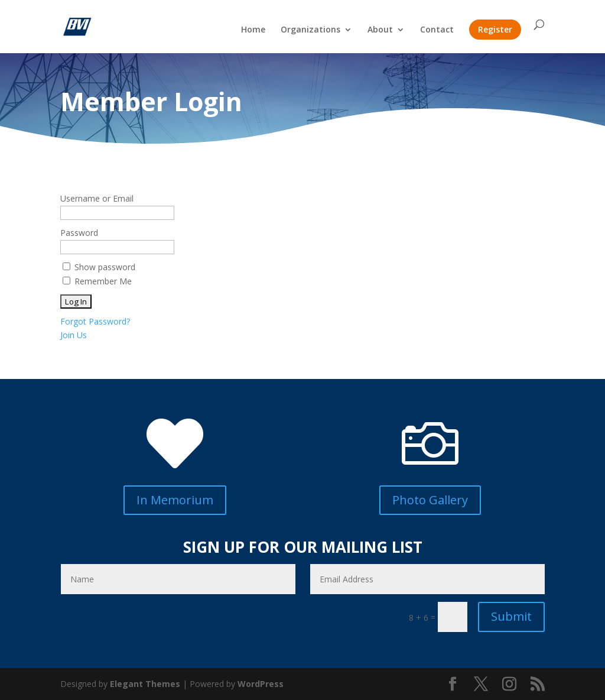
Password (79, 233)
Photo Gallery (430, 500)
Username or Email (97, 198)
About (380, 30)
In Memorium (175, 500)
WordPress (261, 684)
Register (495, 29)
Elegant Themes (145, 684)
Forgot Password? (95, 321)
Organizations (310, 30)
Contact (437, 30)
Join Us (74, 335)
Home (253, 30)
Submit (511, 616)
